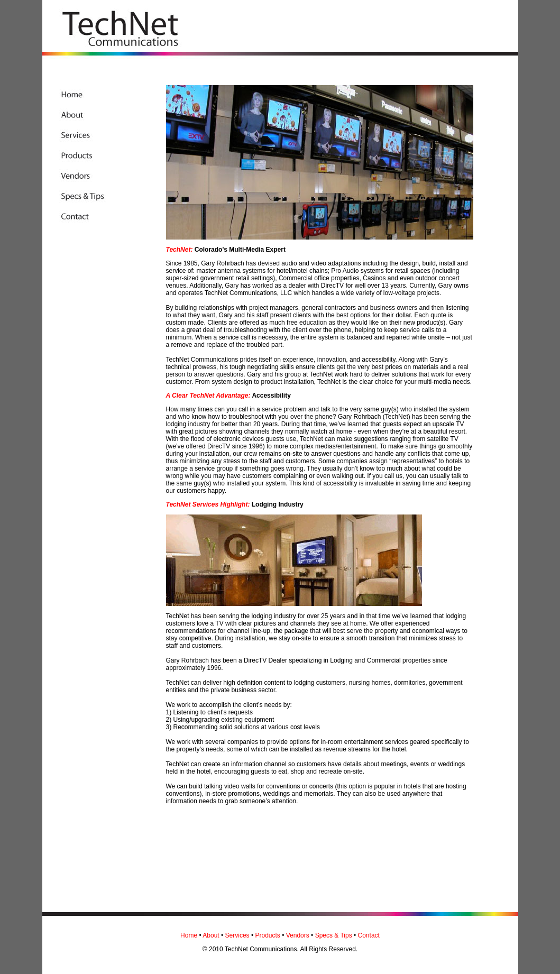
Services (237, 935)
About (211, 935)
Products (267, 935)
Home (189, 935)
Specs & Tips (334, 935)
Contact (369, 935)
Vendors (298, 935)
